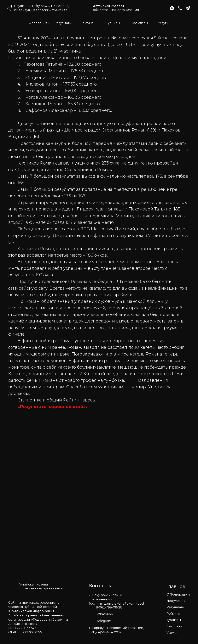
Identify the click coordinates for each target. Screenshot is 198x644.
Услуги (163, 23)
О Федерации (178, 594)
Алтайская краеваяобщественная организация (116, 8)
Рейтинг (87, 23)
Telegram (104, 621)
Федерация (38, 23)
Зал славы (140, 23)
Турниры (113, 23)
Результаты (63, 23)
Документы (176, 601)
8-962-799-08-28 (109, 607)
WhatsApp (105, 614)
